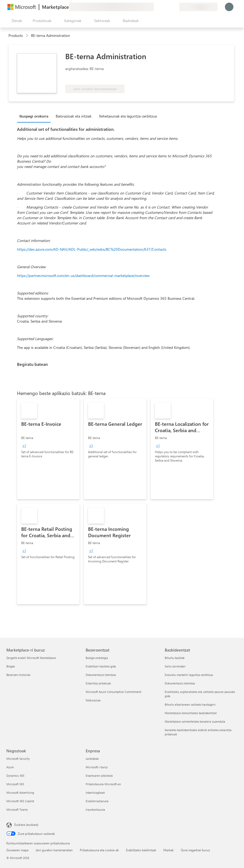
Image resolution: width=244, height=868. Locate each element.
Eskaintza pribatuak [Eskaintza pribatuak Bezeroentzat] (98, 683)
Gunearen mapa (17, 850)
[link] (48, 449)
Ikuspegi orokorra (34, 116)
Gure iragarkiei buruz (195, 850)
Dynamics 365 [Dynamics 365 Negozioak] (15, 776)
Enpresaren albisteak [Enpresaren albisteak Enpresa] (99, 776)
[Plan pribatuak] (175, 7)
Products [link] (16, 35)
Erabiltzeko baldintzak (141, 850)
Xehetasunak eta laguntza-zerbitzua (128, 116)
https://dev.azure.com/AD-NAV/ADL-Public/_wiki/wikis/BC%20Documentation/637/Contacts (92, 249)
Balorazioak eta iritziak (74, 116)
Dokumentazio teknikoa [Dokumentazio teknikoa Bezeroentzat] (101, 675)
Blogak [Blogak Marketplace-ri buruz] (11, 666)
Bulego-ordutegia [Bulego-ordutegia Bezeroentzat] (97, 658)
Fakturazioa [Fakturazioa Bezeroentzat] (93, 700)
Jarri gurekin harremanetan (54, 850)
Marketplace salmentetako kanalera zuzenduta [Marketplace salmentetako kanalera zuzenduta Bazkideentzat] (195, 721)
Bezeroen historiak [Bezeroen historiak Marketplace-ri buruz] (18, 675)
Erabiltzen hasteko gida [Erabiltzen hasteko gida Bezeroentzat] (101, 666)
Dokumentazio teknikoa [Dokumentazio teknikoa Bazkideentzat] (180, 683)
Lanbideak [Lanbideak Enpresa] (92, 759)
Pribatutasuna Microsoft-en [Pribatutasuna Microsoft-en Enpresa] (103, 784)
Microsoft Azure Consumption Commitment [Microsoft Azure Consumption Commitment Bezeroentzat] (114, 692)
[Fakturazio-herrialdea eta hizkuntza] (198, 7)
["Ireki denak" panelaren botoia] (16, 21)
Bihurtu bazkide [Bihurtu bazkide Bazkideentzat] (175, 658)
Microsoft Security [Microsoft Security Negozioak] (18, 759)
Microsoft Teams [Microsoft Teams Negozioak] (17, 810)
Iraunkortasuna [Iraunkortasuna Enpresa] (95, 810)
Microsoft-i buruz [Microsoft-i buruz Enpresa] (97, 767)
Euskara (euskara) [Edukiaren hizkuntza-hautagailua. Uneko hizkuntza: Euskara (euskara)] (26, 824)
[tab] (35, 116)
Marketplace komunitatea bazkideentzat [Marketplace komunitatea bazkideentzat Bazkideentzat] (191, 713)
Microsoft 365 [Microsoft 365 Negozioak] (15, 784)
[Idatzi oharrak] (156, 7)
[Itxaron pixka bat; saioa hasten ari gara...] (229, 7)
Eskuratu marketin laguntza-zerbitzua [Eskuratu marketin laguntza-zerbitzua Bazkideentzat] (189, 675)
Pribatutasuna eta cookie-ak (99, 850)
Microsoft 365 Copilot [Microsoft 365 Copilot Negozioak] (20, 801)
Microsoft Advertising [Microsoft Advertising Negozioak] (20, 793)
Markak (169, 850)
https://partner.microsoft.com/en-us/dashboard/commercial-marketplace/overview (83, 275)
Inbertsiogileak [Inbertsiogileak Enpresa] (95, 793)
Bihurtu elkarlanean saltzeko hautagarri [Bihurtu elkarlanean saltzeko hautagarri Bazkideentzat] (190, 704)
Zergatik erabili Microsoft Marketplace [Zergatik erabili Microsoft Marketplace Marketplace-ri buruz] (31, 658)
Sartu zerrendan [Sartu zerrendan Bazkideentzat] (175, 666)
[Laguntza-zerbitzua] (162, 7)
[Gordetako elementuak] (169, 7)
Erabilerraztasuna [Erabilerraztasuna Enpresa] (97, 801)
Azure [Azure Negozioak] (10, 767)
